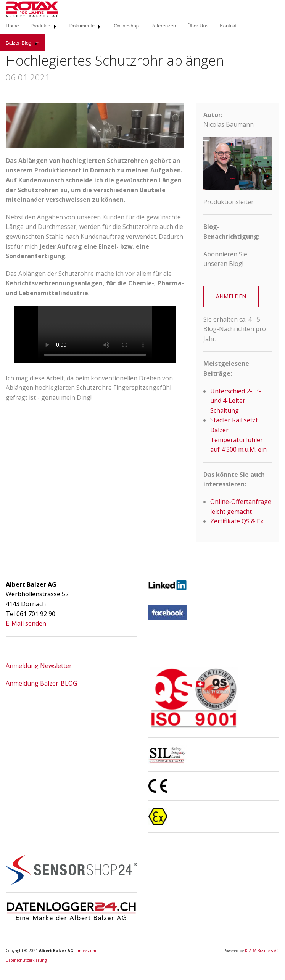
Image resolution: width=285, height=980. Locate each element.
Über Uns (198, 26)
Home (12, 26)
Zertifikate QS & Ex (237, 521)
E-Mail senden (26, 623)
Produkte (40, 26)
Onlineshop (126, 26)
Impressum (86, 951)
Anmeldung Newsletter (39, 666)
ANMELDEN (231, 296)
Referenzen (163, 26)
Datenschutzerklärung (26, 960)
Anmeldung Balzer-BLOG (41, 683)
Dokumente (82, 26)
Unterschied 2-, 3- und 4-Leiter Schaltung (236, 401)
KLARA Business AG (262, 951)
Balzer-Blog (19, 43)
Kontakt (228, 26)
